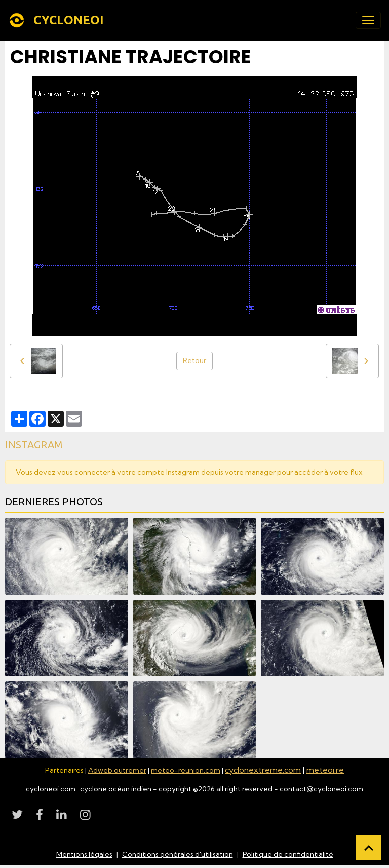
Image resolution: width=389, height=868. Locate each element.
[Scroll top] (369, 848)
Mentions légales (84, 854)
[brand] (58, 20)
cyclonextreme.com (263, 770)
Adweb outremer (117, 770)
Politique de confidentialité (288, 854)
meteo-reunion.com (186, 770)
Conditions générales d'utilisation (178, 854)
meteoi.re (325, 770)
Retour (194, 360)
